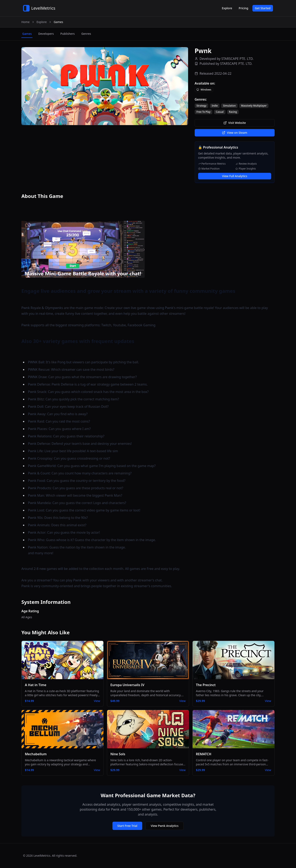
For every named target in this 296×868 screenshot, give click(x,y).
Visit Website (235, 123)
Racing (233, 112)
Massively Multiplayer (254, 106)
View (97, 701)
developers (46, 34)
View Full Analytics (235, 176)
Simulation (229, 106)
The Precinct (206, 685)
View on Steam (235, 133)
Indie (215, 106)
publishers (67, 34)
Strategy (201, 106)
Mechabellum (36, 754)
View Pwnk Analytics (165, 826)
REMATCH (204, 754)
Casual (220, 112)
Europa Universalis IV (127, 685)
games (27, 34)
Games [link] (58, 22)
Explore (227, 8)
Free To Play (203, 112)
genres (86, 34)
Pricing (243, 8)
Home (25, 22)
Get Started (263, 8)
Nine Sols (118, 754)
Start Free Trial (127, 826)
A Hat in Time (36, 685)
